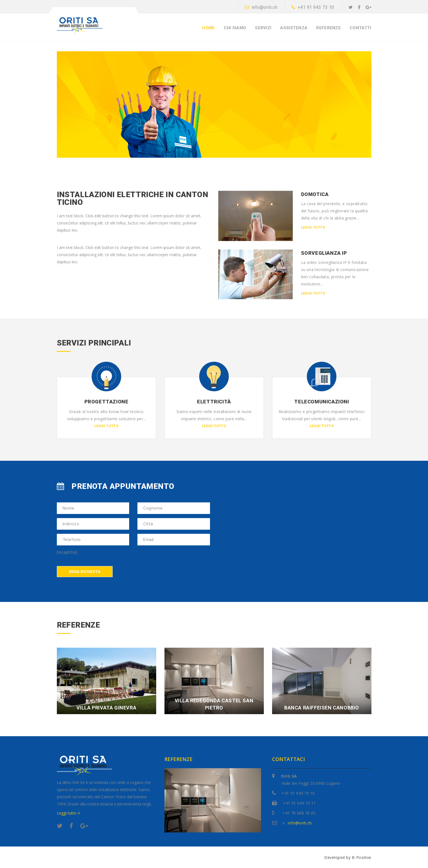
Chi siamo (235, 28)
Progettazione (107, 401)
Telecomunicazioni (321, 401)
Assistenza (294, 28)
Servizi (263, 28)
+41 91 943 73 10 (313, 7)
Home (208, 28)
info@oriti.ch (261, 7)
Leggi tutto (313, 227)
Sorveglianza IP (324, 253)
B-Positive (362, 857)
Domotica (315, 194)
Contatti (360, 28)
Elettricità (214, 401)
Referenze (329, 28)
